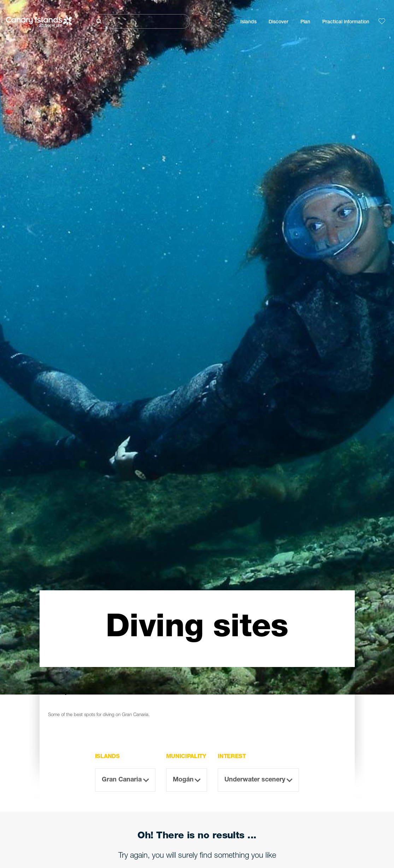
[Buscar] (141, 21)
